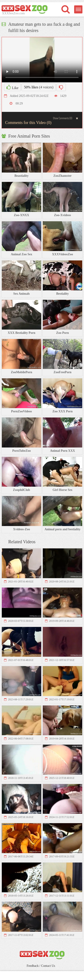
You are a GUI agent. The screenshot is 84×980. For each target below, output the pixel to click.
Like (12, 87)
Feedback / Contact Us (41, 966)
